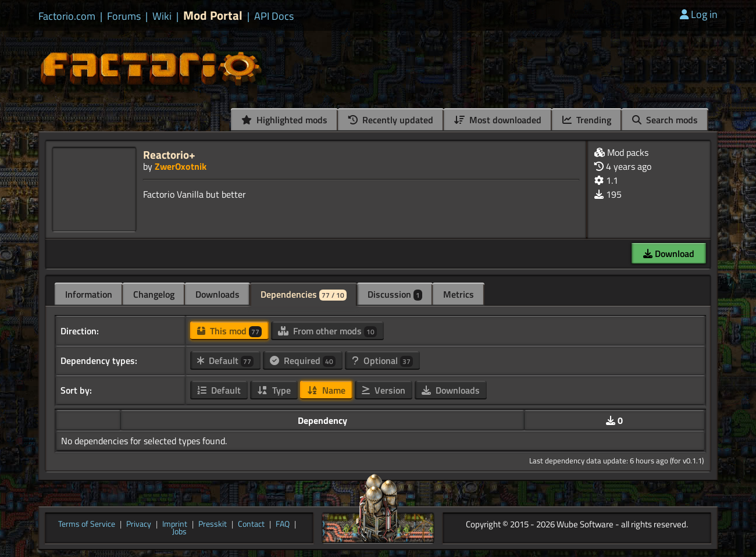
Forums (124, 16)
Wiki (162, 16)
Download (669, 253)
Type (274, 390)
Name (326, 390)
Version (384, 390)
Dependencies (304, 294)
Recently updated (391, 120)
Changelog (154, 294)
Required (303, 360)
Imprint (175, 524)
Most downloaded (498, 120)
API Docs (274, 16)
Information (89, 294)
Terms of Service (87, 524)
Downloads (217, 294)
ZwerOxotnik (181, 166)
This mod (229, 331)
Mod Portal (213, 15)
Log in (699, 14)
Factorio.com (67, 16)
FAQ (283, 524)
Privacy (139, 524)
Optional (382, 360)
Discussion (395, 294)
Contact (251, 524)
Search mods (665, 120)
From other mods (327, 331)
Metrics (459, 294)
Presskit (213, 524)
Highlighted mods (284, 120)
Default (225, 360)
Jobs (179, 532)
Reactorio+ (169, 154)
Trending (587, 120)
